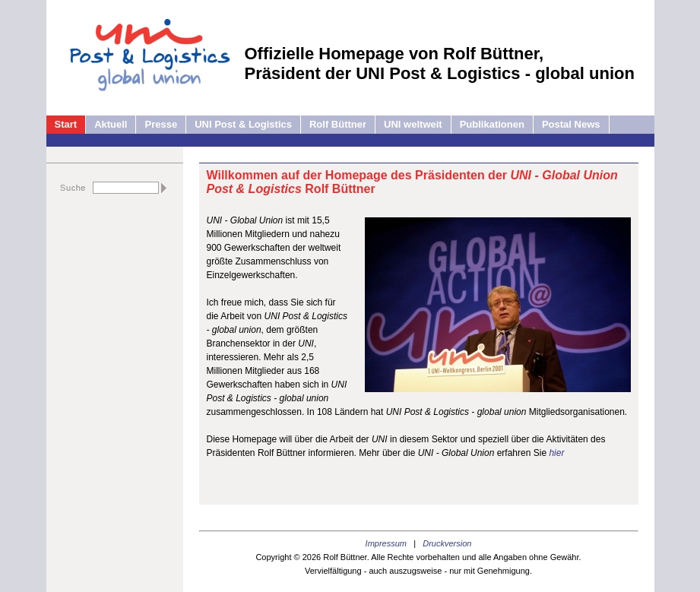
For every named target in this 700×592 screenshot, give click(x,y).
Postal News (571, 124)
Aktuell (111, 124)
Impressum (386, 543)
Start (66, 124)
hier (556, 453)
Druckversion (447, 543)
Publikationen (492, 124)
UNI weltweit (413, 124)
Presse (161, 124)
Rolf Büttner (338, 124)
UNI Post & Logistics (243, 124)
